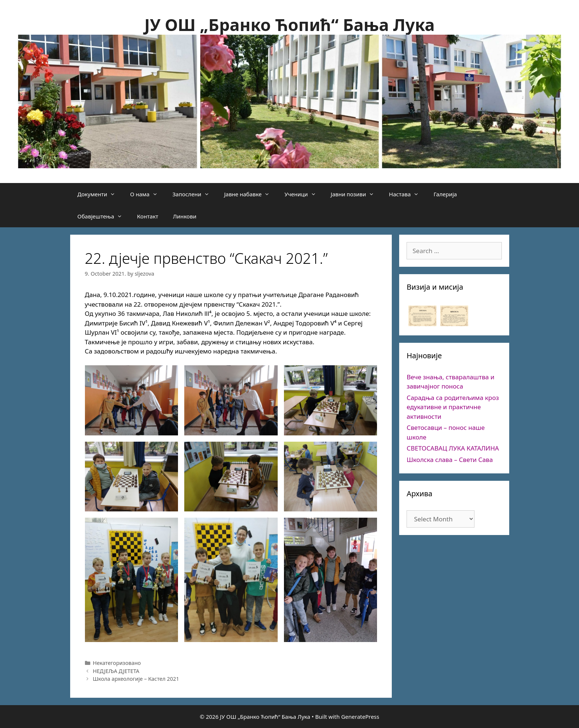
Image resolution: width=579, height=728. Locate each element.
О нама (148, 194)
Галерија (445, 194)
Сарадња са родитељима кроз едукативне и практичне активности (453, 407)
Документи (100, 194)
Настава (407, 194)
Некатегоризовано (117, 663)
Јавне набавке (251, 194)
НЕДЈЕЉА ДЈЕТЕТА (116, 671)
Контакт (148, 216)
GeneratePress (360, 717)
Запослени (195, 194)
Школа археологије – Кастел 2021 (136, 679)
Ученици (304, 194)
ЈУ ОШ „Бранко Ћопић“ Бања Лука (289, 25)
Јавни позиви (356, 194)
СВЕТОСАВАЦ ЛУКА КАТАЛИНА (453, 448)
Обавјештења (104, 216)
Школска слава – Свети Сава (450, 460)
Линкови (184, 216)
